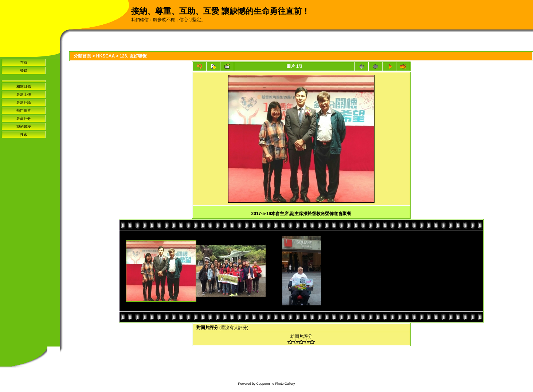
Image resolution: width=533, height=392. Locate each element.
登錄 (24, 70)
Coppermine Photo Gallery (275, 384)
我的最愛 (24, 126)
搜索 (24, 134)
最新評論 (24, 102)
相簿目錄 (24, 86)
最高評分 (24, 118)
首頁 (24, 62)
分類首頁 (82, 56)
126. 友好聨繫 (133, 56)
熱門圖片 (24, 110)
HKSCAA (105, 56)
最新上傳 (24, 94)
